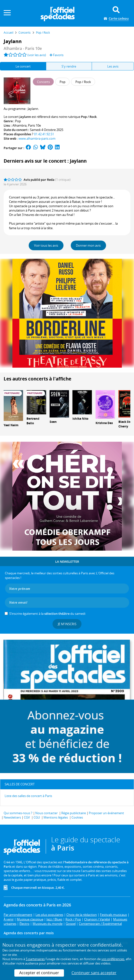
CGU (37, 817)
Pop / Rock (89, 117)
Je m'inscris (67, 624)
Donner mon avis (88, 245)
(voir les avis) (37, 55)
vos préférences (113, 959)
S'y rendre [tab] (69, 66)
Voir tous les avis (46, 245)
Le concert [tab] (23, 66)
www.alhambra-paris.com (37, 138)
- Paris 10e (23, 48)
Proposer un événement (106, 813)
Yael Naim (11, 425)
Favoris (57, 55)
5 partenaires (35, 959)
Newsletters (12, 817)
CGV (27, 817)
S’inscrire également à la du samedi (47, 614)
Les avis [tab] (113, 66)
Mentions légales (56, 817)
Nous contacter (46, 813)
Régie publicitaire (74, 813)
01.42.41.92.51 (44, 134)
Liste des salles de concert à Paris (28, 796)
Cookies (77, 817)
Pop (18, 121)
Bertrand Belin (33, 421)
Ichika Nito (80, 419)
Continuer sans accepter (94, 973)
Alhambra (19, 125)
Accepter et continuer (39, 973)
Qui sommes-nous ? (18, 813)
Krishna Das (104, 423)
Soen (53, 422)
